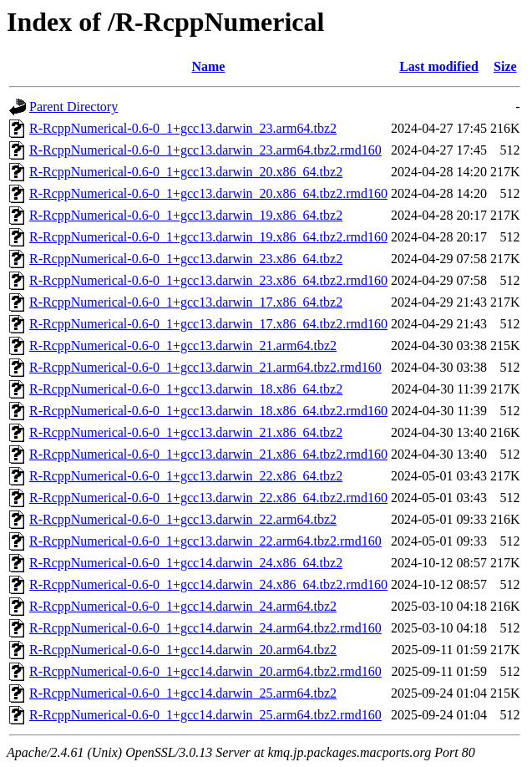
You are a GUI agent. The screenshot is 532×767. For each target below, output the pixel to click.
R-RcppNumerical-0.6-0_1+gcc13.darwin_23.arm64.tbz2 (183, 128)
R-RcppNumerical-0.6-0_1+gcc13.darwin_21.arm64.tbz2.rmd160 (205, 367)
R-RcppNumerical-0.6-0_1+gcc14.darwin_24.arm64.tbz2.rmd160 (205, 628)
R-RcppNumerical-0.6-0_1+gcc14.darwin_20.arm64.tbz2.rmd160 (205, 671)
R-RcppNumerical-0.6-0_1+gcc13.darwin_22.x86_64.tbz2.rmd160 (208, 498)
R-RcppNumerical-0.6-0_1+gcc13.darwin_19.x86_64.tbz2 (186, 215)
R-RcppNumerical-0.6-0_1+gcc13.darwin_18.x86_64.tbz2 (186, 389)
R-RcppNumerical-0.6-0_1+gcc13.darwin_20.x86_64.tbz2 (186, 172)
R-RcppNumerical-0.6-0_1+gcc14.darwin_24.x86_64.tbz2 (186, 563)
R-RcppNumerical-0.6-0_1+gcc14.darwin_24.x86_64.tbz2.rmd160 (208, 584)
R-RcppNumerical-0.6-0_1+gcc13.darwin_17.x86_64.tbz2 (186, 302)
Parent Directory (73, 107)
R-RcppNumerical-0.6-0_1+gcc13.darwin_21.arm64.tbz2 (183, 345)
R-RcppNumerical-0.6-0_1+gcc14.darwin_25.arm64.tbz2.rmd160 (205, 715)
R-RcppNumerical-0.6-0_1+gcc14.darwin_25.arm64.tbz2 (183, 693)
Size (505, 66)
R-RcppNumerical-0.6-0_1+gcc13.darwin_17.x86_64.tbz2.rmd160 (208, 324)
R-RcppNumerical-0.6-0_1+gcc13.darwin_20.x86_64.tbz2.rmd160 (208, 193)
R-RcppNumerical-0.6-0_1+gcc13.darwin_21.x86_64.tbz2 (186, 432)
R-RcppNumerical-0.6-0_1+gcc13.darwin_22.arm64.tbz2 (183, 519)
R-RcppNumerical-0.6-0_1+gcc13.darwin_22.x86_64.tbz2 (186, 476)
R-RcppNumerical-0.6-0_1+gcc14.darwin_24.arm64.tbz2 (183, 606)
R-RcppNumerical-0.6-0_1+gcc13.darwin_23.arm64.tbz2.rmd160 (205, 150)
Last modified (439, 66)
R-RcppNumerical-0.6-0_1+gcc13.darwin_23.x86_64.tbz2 (186, 259)
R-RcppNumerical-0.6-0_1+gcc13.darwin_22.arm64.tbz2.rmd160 (205, 541)
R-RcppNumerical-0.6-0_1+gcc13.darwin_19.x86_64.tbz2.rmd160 (208, 237)
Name (208, 66)
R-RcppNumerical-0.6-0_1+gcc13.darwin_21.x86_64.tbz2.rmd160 (208, 454)
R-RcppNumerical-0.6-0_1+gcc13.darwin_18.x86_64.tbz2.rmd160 (208, 411)
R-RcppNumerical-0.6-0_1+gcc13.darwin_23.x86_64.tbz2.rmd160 (208, 280)
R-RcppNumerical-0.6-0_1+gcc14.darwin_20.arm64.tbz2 (183, 650)
